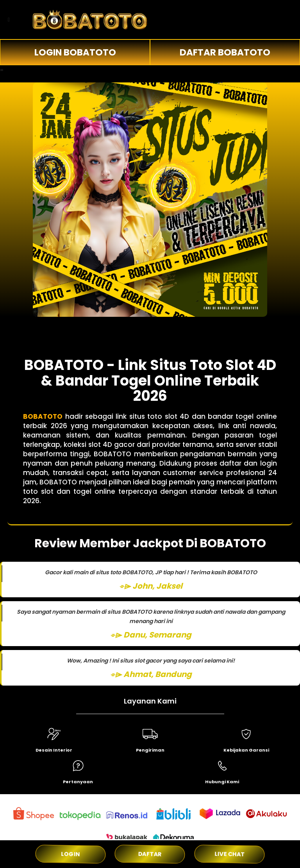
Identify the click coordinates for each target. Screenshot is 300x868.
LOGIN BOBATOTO (75, 52)
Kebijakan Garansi (246, 750)
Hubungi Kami (222, 782)
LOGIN (71, 854)
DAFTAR (150, 854)
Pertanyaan (78, 782)
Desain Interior (54, 750)
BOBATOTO (43, 416)
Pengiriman (150, 750)
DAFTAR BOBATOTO (225, 52)
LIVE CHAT (230, 854)
